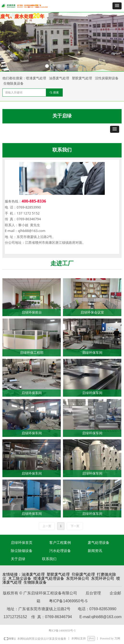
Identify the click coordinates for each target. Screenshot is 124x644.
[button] (117, 6)
